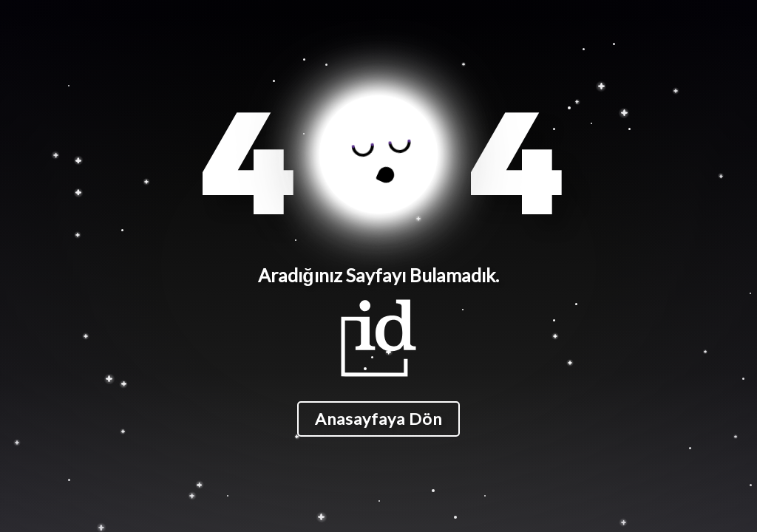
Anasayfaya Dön (378, 419)
